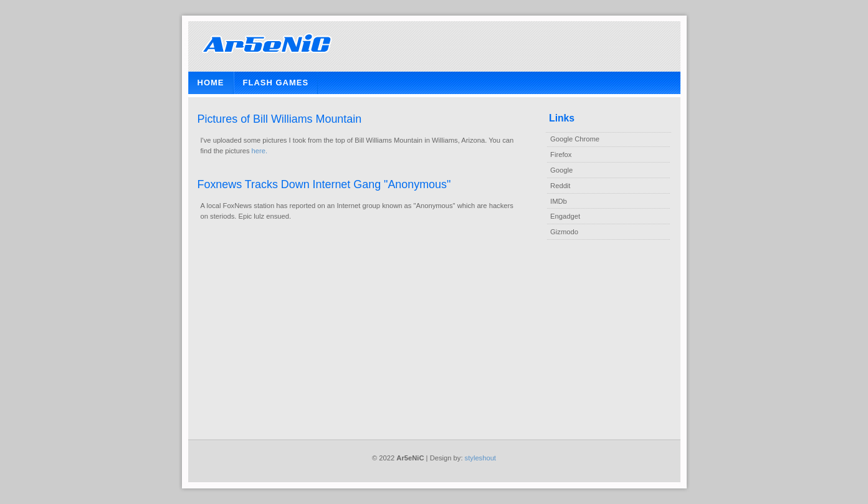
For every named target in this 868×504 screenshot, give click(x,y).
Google (561, 170)
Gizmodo (564, 232)
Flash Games (276, 83)
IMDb (559, 201)
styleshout (480, 458)
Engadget (565, 216)
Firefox (561, 155)
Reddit (560, 186)
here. (260, 151)
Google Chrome (575, 139)
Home (211, 83)
